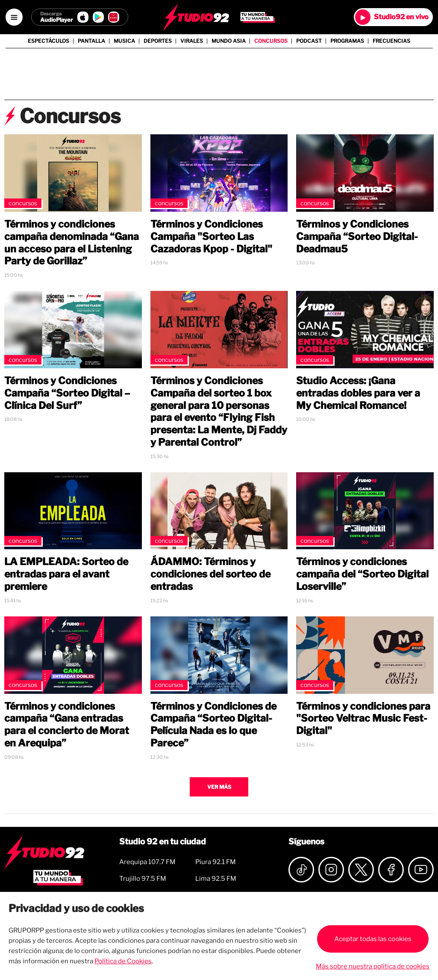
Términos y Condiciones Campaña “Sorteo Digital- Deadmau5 (357, 237)
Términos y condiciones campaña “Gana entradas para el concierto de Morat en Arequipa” (67, 725)
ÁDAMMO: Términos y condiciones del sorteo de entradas (210, 574)
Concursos (271, 41)
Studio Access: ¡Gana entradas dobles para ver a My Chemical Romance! (358, 393)
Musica (124, 41)
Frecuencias (391, 41)
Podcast (309, 41)
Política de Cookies (123, 961)
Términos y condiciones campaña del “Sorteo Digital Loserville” (362, 574)
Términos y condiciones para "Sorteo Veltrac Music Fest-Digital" (363, 719)
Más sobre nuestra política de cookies (373, 966)
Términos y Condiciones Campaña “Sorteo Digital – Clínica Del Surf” (67, 393)
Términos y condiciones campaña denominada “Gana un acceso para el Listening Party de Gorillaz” (72, 243)
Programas (347, 41)
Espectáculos (49, 41)
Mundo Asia (229, 41)
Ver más (219, 787)
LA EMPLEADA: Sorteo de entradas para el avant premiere (66, 574)
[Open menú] (14, 17)
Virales (192, 41)
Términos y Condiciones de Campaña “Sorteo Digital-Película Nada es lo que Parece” (213, 725)
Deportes (158, 41)
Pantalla (91, 41)
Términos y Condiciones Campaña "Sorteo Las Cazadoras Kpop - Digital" (211, 237)
